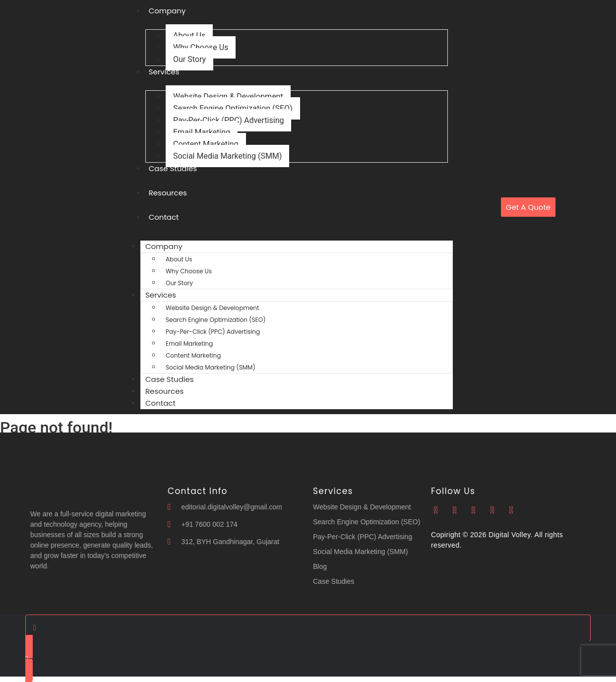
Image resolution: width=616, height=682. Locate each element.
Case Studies (173, 168)
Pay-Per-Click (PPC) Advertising (228, 120)
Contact (164, 217)
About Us (189, 35)
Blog (320, 566)
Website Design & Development (228, 96)
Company (164, 246)
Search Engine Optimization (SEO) (233, 108)
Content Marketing (206, 144)
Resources (168, 193)
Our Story (189, 59)
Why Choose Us (201, 47)
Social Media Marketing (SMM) (227, 156)
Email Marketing (202, 132)
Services (164, 72)
